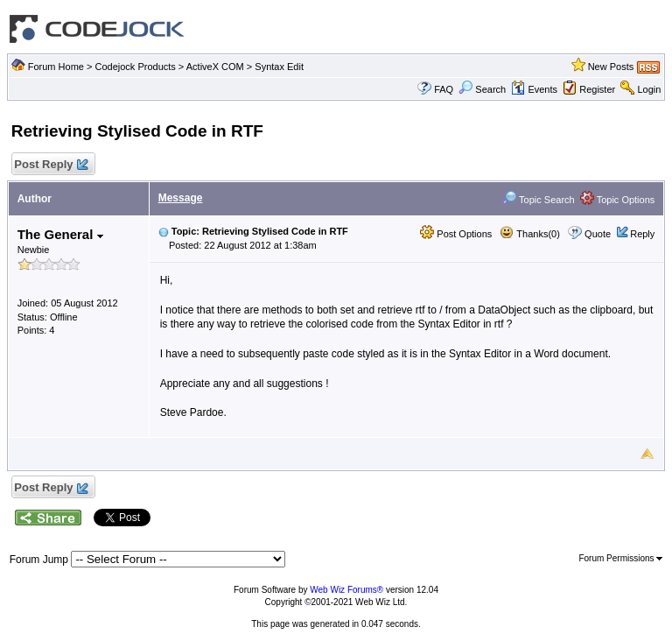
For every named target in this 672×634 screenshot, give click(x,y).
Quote (598, 234)
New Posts (611, 67)
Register (597, 89)
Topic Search (538, 200)
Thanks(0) (529, 234)
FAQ (444, 89)
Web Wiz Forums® (346, 590)
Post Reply (51, 165)
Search (482, 89)
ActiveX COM (215, 67)
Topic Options (618, 200)
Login (649, 89)
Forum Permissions (620, 558)
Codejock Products (135, 67)
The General (60, 234)
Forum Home (56, 67)
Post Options (456, 234)
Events (534, 89)
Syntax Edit (279, 67)
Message (181, 198)
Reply (642, 234)
